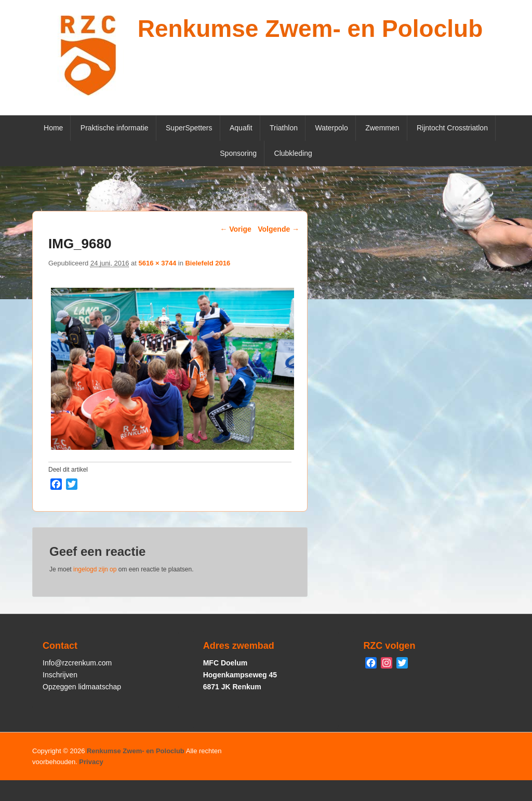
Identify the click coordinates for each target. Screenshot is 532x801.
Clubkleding (293, 153)
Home (53, 128)
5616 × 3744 (157, 263)
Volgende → (278, 229)
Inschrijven (60, 675)
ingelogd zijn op (95, 569)
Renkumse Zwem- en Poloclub (310, 29)
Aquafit (241, 128)
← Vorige (235, 229)
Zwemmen (382, 128)
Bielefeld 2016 (208, 263)
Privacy (91, 762)
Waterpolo (331, 128)
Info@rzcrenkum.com (77, 663)
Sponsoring (238, 153)
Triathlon (284, 128)
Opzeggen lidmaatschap (82, 687)
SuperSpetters (189, 128)
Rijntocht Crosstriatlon (452, 128)
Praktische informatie (115, 128)
